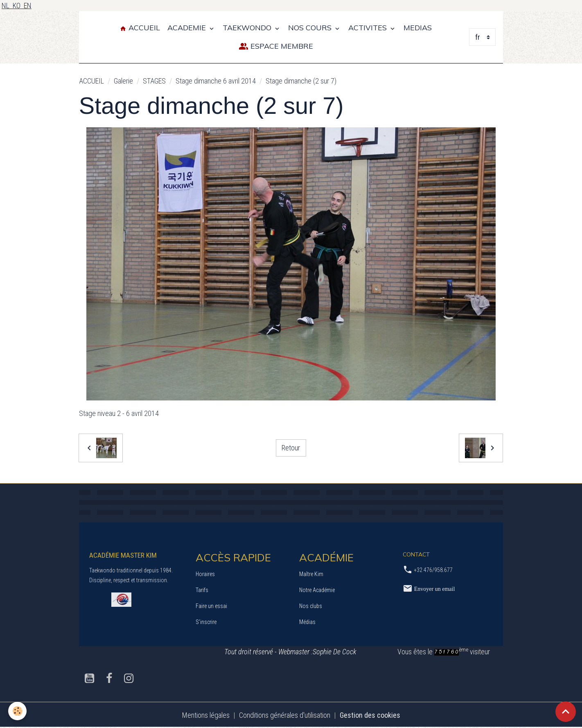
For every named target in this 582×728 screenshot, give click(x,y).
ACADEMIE (188, 28)
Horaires (205, 574)
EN (28, 6)
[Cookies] (17, 711)
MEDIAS (418, 28)
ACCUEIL (91, 81)
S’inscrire (206, 622)
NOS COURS (311, 28)
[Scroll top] (566, 712)
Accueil (140, 28)
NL (7, 6)
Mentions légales (206, 715)
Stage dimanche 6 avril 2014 (216, 81)
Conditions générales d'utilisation (285, 715)
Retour (291, 448)
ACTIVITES (369, 28)
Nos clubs (311, 606)
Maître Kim (311, 574)
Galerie (123, 81)
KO (18, 6)
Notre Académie (317, 590)
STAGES (154, 81)
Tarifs (202, 590)
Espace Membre (276, 46)
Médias (307, 622)
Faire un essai (211, 606)
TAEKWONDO (248, 28)
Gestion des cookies (370, 715)
